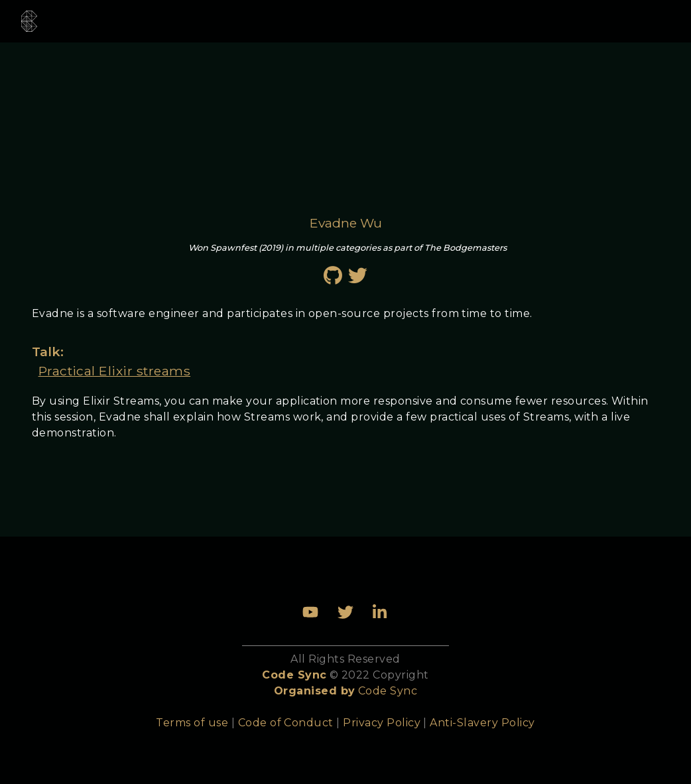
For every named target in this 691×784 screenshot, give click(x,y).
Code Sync (388, 691)
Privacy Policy (382, 723)
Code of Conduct (286, 723)
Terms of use (192, 723)
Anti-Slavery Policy (482, 723)
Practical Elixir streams (115, 371)
